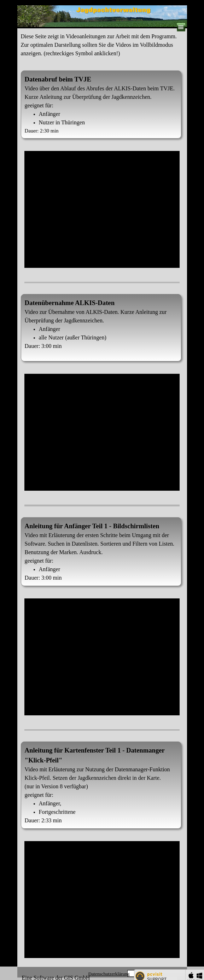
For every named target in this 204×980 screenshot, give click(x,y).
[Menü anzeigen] (181, 27)
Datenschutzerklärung (109, 974)
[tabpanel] (102, 49)
